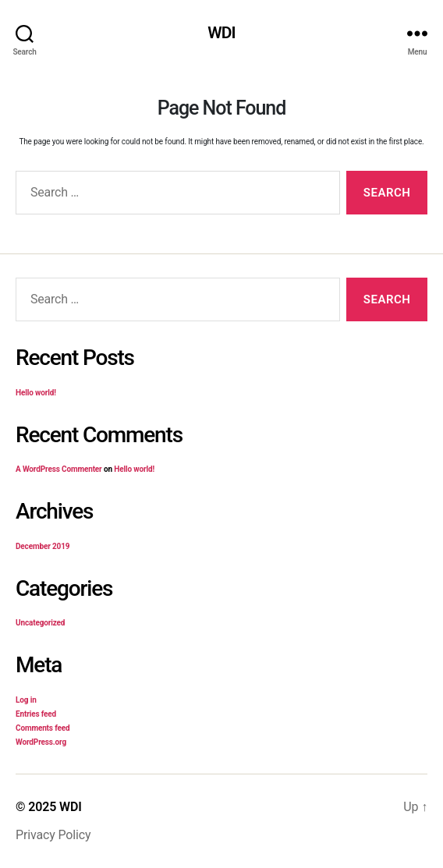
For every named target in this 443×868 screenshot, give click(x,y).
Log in (26, 700)
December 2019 (43, 546)
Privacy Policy (53, 835)
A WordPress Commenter (59, 469)
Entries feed (36, 714)
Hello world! (36, 393)
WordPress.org (41, 742)
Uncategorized (40, 623)
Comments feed (43, 728)
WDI (221, 33)
